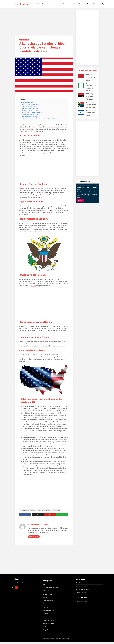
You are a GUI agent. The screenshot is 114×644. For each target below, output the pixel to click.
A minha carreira (60, 4)
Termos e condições (82, 595)
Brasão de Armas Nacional (43, 513)
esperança (51, 212)
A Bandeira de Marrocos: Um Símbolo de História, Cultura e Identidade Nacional (91, 78)
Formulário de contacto (82, 604)
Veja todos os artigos (34, 539)
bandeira (23, 125)
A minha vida (71, 4)
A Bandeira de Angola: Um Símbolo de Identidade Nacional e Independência (91, 97)
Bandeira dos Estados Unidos (27, 513)
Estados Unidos (56, 513)
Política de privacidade (83, 592)
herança (33, 286)
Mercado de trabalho (49, 626)
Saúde (45, 629)
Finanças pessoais (48, 603)
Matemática (96, 4)
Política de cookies (82, 588)
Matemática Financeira (49, 622)
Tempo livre (46, 632)
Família (45, 600)
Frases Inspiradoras (49, 613)
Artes (45, 587)
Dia (24, 408)
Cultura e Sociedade (84, 4)
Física (45, 606)
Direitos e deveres (48, 596)
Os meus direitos (47, 4)
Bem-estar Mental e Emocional (51, 590)
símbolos (35, 127)
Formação (46, 609)
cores (23, 188)
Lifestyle (46, 616)
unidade (37, 208)
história (33, 131)
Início (38, 4)
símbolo (32, 129)
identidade (44, 344)
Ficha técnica (80, 585)
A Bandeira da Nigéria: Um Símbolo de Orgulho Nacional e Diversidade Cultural (91, 87)
